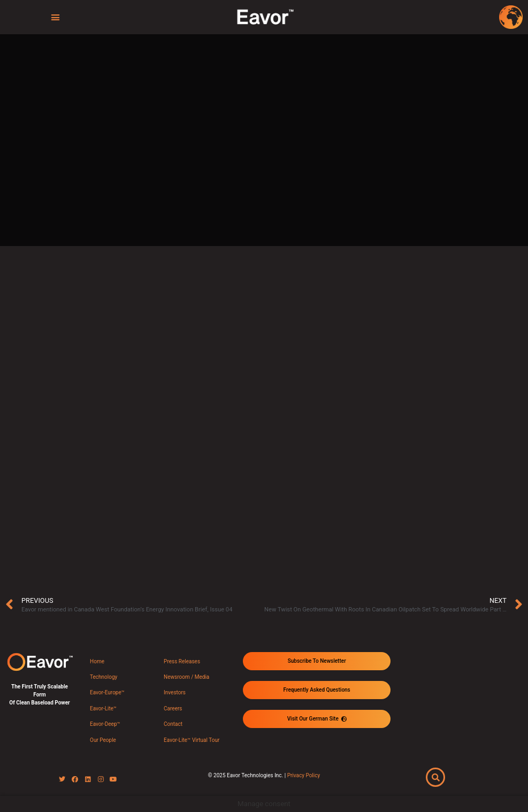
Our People (103, 740)
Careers (173, 708)
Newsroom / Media (186, 677)
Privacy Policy (304, 775)
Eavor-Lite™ (103, 708)
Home (97, 661)
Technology (104, 677)
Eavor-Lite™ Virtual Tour (192, 740)
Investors (175, 692)
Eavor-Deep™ (105, 724)
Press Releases (182, 661)
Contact (173, 724)
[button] (55, 17)
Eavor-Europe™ (107, 692)
